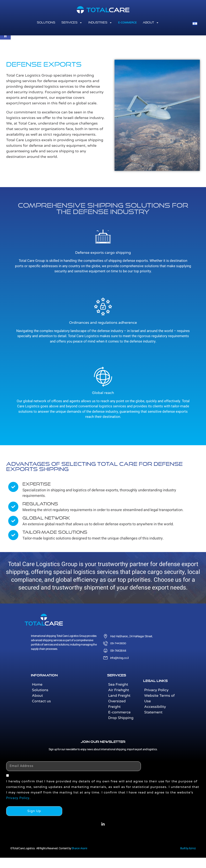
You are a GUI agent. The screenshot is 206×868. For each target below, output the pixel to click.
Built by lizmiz (188, 848)
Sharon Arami (79, 848)
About (151, 23)
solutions (46, 23)
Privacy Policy (18, 798)
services (72, 23)
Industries (100, 23)
